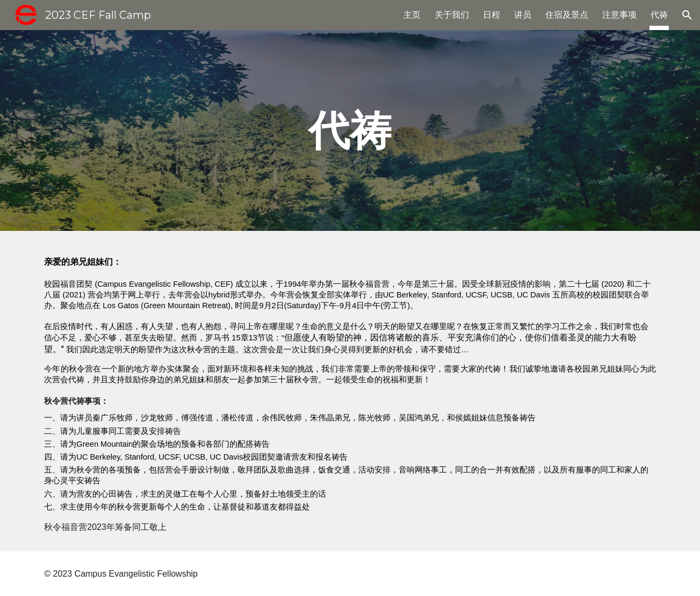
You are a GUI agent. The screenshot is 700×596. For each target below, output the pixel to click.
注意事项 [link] (619, 15)
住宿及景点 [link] (567, 15)
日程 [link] (492, 15)
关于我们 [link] (452, 15)
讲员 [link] (523, 15)
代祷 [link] (659, 15)
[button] (687, 15)
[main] (350, 130)
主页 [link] (412, 15)
